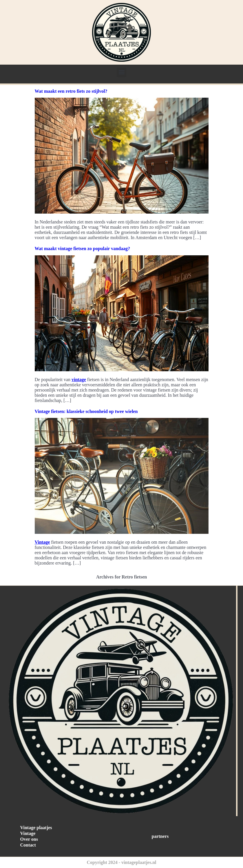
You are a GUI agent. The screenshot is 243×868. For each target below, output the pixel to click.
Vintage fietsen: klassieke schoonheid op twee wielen (86, 411)
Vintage (42, 542)
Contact (28, 845)
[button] (121, 72)
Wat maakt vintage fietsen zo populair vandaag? (83, 249)
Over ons (29, 839)
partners (160, 836)
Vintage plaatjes (36, 828)
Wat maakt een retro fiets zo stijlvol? (71, 91)
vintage (79, 380)
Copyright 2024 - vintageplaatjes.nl (122, 862)
